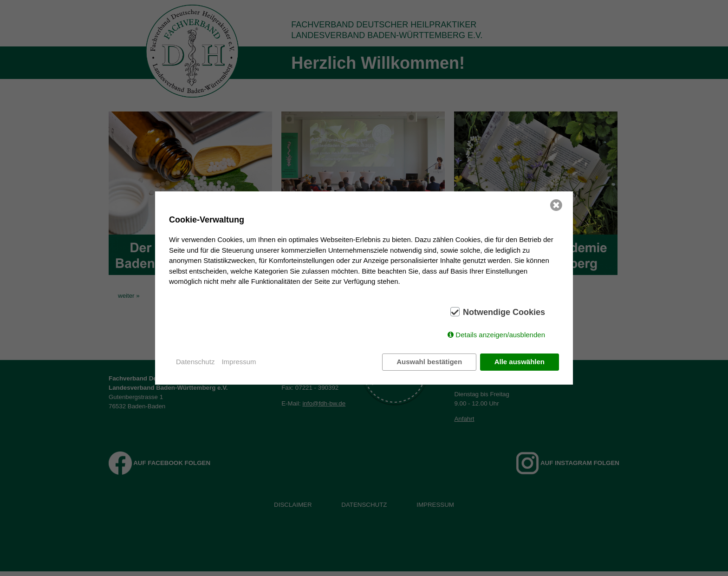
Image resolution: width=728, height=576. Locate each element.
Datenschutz (195, 362)
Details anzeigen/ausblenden (500, 335)
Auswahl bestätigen (429, 362)
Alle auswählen (520, 362)
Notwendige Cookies (504, 312)
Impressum (239, 362)
